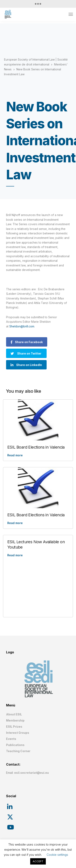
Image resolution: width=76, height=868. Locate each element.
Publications (15, 745)
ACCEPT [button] (38, 861)
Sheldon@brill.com (22, 326)
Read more (15, 455)
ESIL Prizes (14, 727)
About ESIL (14, 714)
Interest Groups (18, 733)
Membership (15, 720)
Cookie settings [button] (57, 855)
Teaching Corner (18, 751)
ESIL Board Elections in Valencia (36, 447)
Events (11, 739)
